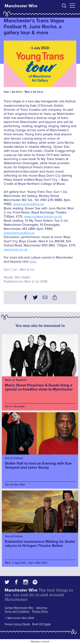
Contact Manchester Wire (19, 608)
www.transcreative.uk (28, 204)
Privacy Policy (40, 612)
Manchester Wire (21, 6)
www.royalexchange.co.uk (43, 216)
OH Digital (45, 624)
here (33, 262)
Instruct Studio (22, 624)
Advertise (42, 608)
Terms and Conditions (17, 612)
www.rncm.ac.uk (16, 249)
